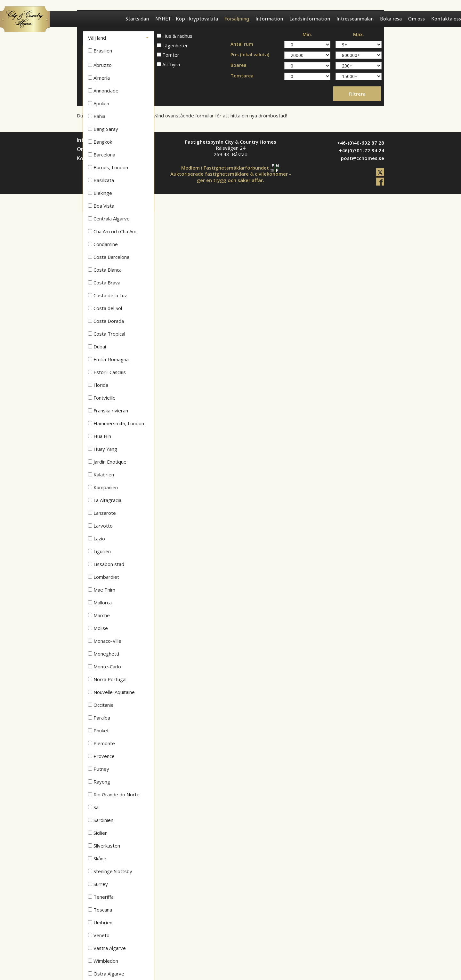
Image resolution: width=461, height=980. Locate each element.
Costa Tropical (107, 334)
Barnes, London (108, 167)
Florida (98, 385)
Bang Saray (103, 129)
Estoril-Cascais (107, 372)
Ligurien (99, 551)
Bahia (97, 116)
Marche (99, 615)
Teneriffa (101, 897)
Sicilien (98, 833)
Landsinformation (310, 19)
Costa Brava (104, 283)
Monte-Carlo (105, 666)
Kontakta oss (446, 19)
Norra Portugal (107, 679)
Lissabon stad (106, 564)
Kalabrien (101, 474)
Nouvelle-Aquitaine (111, 692)
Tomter (168, 55)
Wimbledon (103, 961)
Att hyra (168, 64)
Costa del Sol (105, 308)
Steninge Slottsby (110, 871)
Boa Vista (101, 206)
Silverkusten (104, 846)
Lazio (97, 538)
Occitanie (101, 705)
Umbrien (100, 922)
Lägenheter (172, 46)
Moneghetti (104, 654)
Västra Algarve (107, 948)
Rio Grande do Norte (114, 794)
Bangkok (100, 142)
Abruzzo (100, 65)
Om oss (417, 19)
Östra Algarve (106, 974)
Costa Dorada (106, 321)
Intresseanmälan (355, 19)
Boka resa (391, 19)
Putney (99, 769)
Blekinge (100, 193)
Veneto (99, 935)
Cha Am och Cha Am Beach (112, 233)
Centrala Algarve (109, 219)
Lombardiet (104, 577)
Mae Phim (102, 590)
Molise (98, 628)
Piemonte (101, 743)
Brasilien (100, 51)
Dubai (97, 347)
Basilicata (101, 180)
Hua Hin (100, 436)
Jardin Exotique (107, 462)
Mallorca (100, 602)
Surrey (98, 884)
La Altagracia (105, 500)
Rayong (99, 782)
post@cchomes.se (363, 158)
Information (269, 19)
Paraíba (99, 718)
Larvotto (100, 526)
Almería (99, 78)
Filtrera (357, 94)
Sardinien (101, 820)
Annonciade (103, 91)
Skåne (97, 858)
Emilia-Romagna (108, 359)
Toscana (100, 910)
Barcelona (102, 155)
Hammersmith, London (116, 423)
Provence (101, 756)
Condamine (103, 244)
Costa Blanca (105, 270)
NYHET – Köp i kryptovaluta (187, 19)
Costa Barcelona (109, 257)
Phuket (98, 730)
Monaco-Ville (105, 641)
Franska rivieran (108, 410)
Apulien (99, 103)
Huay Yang (103, 449)
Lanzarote (102, 513)
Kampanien (103, 487)
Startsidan (137, 19)
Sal (94, 807)
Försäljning (237, 19)
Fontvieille (102, 398)
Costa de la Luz (108, 295)
